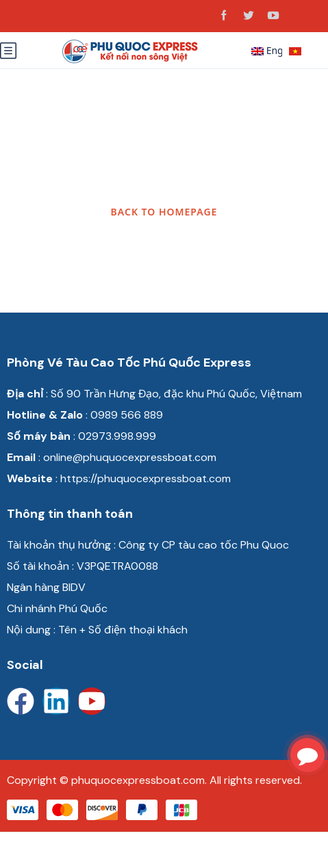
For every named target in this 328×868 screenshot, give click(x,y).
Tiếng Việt (302, 52)
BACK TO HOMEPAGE (164, 212)
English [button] (267, 50)
